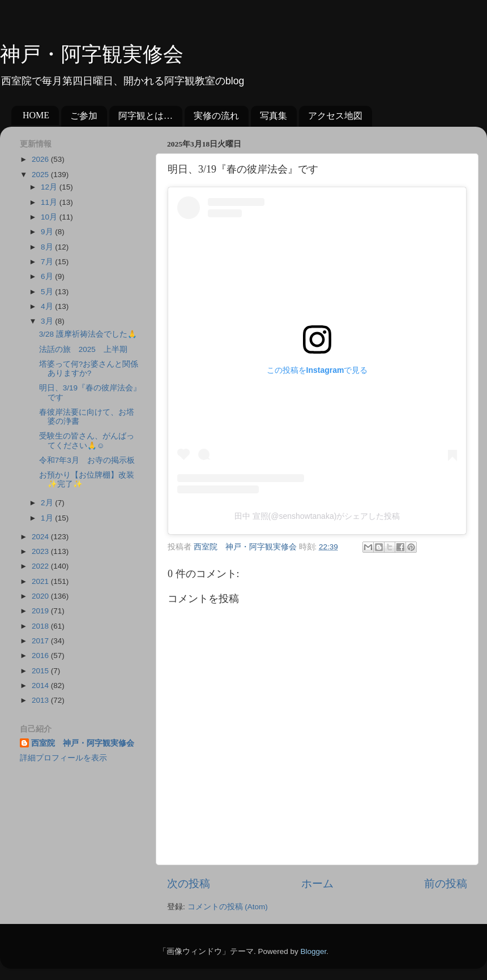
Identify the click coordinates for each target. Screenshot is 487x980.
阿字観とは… (146, 116)
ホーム (317, 884)
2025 (41, 175)
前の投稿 (446, 884)
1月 (48, 518)
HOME (36, 115)
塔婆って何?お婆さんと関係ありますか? (89, 369)
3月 (48, 321)
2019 (41, 611)
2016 (41, 656)
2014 (41, 685)
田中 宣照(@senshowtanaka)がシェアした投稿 (317, 516)
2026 (41, 159)
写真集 (274, 116)
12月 (50, 187)
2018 (41, 626)
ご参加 (84, 116)
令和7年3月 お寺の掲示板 (87, 460)
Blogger (313, 951)
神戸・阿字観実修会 (92, 54)
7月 (48, 262)
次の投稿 (189, 884)
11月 (50, 202)
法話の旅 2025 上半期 (83, 349)
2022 (41, 566)
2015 (41, 671)
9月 (48, 232)
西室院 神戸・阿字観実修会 (83, 743)
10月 (50, 217)
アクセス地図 (335, 116)
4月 (48, 306)
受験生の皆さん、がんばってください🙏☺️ (87, 440)
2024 (41, 537)
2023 (41, 551)
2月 (48, 503)
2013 (41, 700)
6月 (48, 276)
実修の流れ (216, 116)
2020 (41, 596)
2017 (41, 641)
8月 (48, 247)
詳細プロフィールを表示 (63, 758)
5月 (48, 292)
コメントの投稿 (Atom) (228, 907)
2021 (41, 581)
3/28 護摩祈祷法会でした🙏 (88, 334)
